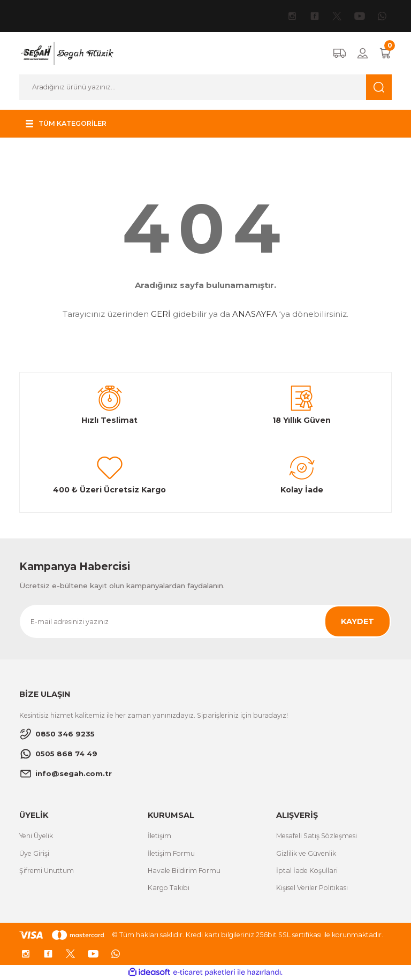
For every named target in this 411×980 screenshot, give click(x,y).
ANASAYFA (255, 314)
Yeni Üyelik (36, 836)
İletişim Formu (171, 853)
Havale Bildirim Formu (184, 871)
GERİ (161, 314)
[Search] (205, 87)
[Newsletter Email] (205, 621)
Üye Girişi (34, 853)
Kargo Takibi (169, 888)
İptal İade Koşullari (307, 871)
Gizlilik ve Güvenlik (306, 853)
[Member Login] (363, 53)
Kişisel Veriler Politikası (312, 888)
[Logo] (67, 53)
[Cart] (385, 53)
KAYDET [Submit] (357, 621)
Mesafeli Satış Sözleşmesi (317, 836)
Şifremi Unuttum (47, 871)
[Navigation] (68, 124)
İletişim (159, 836)
